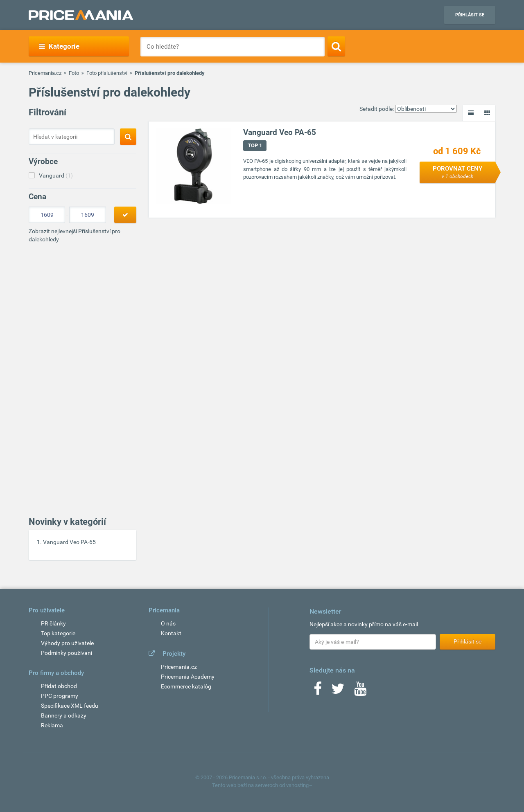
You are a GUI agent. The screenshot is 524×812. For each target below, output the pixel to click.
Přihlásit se (470, 15)
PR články (53, 623)
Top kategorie (58, 633)
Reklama (52, 725)
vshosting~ (299, 785)
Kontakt (171, 633)
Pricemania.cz (45, 73)
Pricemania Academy (188, 677)
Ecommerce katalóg (186, 686)
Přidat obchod (59, 686)
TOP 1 (255, 145)
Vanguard (56, 175)
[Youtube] (360, 691)
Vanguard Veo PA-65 (69, 542)
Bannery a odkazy (64, 715)
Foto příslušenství (107, 73)
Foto (74, 73)
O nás (168, 623)
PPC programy (60, 696)
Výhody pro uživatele (67, 643)
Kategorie (59, 46)
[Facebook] (318, 691)
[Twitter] (338, 691)
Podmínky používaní (67, 653)
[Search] (336, 46)
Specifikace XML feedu (70, 706)
